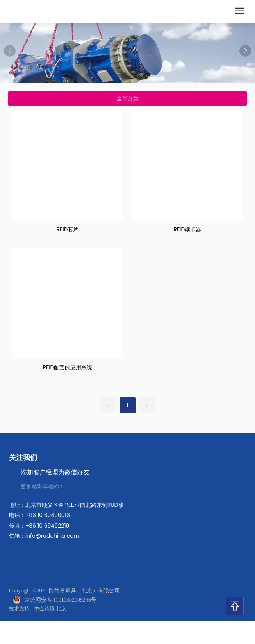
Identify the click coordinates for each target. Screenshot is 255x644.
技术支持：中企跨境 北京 (37, 609)
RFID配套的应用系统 (68, 367)
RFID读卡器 (187, 229)
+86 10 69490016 (48, 515)
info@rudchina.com (52, 536)
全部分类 (128, 98)
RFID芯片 (68, 229)
